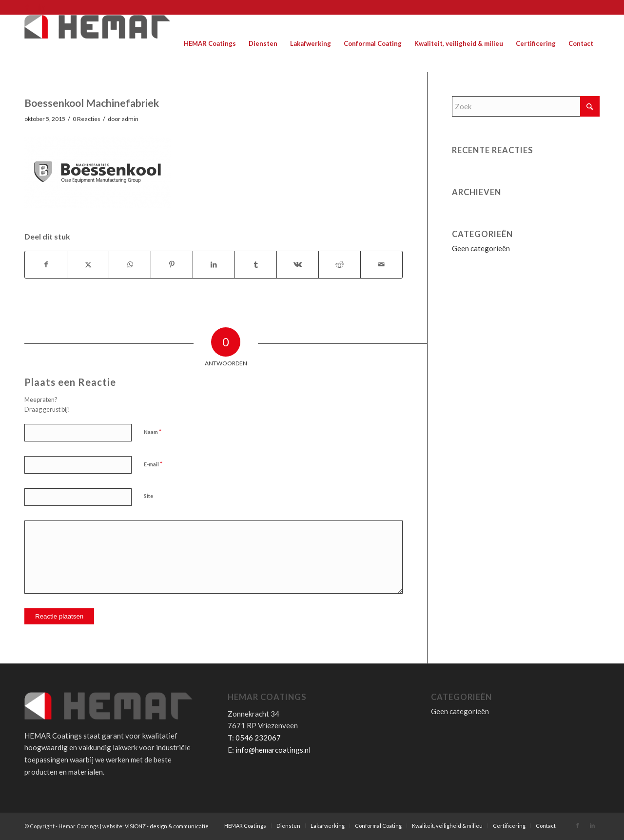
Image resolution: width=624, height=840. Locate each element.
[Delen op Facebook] (46, 265)
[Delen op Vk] (298, 265)
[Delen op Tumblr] (256, 265)
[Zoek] (526, 106)
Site (148, 496)
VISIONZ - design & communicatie (167, 826)
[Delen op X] (88, 265)
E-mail (153, 464)
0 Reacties (87, 119)
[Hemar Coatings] (97, 43)
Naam (153, 432)
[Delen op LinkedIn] (214, 265)
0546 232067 (258, 738)
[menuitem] (210, 43)
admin (130, 119)
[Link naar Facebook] (27, 7)
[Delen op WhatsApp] (130, 265)
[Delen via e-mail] (381, 265)
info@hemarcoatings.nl (273, 750)
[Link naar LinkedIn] (42, 7)
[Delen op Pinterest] (172, 265)
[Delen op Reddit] (340, 265)
